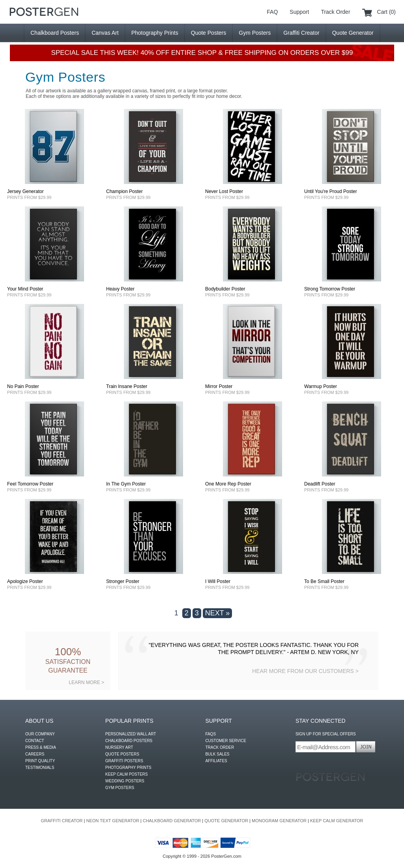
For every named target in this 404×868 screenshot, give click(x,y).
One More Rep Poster (228, 484)
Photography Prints (155, 33)
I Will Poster (218, 581)
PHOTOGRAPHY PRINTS (128, 768)
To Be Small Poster (324, 581)
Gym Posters (255, 33)
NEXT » (218, 613)
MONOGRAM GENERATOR (279, 821)
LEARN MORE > (86, 682)
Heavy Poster (120, 289)
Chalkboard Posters (55, 33)
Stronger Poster (123, 581)
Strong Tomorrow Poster (330, 289)
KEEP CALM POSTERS (127, 774)
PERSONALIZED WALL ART (131, 734)
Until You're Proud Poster (331, 191)
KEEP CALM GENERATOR (337, 821)
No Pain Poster (23, 386)
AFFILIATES (216, 761)
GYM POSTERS (120, 788)
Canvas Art (105, 33)
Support (299, 12)
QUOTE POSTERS (122, 754)
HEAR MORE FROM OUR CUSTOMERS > (305, 671)
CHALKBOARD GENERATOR (172, 821)
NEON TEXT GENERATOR (112, 821)
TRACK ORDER (220, 747)
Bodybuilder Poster (225, 289)
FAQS (210, 734)
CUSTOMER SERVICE (226, 741)
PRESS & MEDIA (41, 747)
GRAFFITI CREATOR (62, 821)
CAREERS (35, 754)
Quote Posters (209, 33)
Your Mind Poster (25, 289)
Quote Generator (353, 33)
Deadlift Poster (320, 484)
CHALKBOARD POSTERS (129, 741)
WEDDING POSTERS (125, 781)
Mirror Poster (219, 386)
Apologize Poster (25, 581)
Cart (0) (386, 12)
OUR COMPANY (40, 734)
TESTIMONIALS (40, 768)
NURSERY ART (119, 747)
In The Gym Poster (126, 484)
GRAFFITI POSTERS (124, 761)
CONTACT (35, 741)
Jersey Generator (25, 191)
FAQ (272, 12)
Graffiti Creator (301, 33)
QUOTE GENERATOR (226, 821)
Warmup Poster (321, 386)
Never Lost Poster (224, 191)
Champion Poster (124, 191)
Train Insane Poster (127, 386)
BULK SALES (217, 754)
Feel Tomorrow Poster (30, 484)
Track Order (335, 12)
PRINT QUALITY (40, 761)
